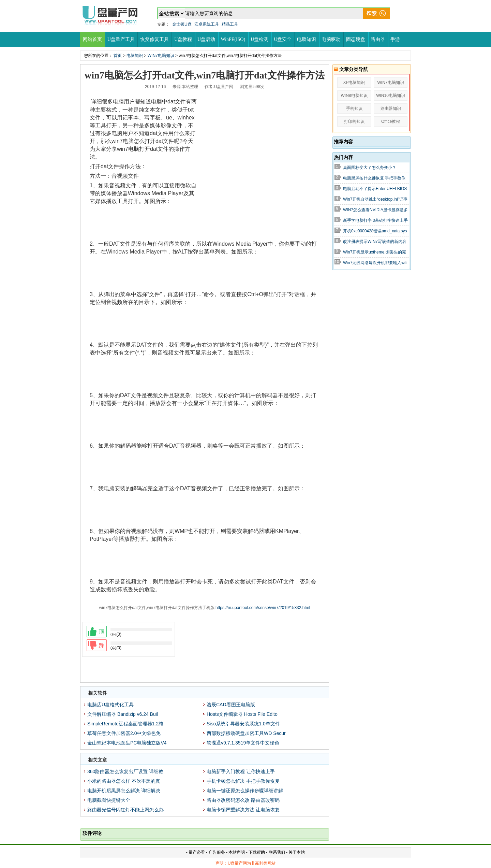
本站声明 (237, 852)
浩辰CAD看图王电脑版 (231, 705)
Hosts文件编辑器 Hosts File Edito (242, 714)
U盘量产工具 (121, 39)
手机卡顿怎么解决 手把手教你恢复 (243, 781)
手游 (395, 39)
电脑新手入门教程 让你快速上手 (241, 771)
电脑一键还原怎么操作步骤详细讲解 (245, 791)
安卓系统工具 (207, 24)
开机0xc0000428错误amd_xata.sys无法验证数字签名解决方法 (375, 231)
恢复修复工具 (154, 39)
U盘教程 (183, 39)
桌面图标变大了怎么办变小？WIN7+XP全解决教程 (370, 168)
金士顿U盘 (182, 24)
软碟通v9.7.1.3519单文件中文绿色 (243, 743)
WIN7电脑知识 (161, 56)
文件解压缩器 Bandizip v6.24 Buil (123, 714)
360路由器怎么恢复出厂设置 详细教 (125, 771)
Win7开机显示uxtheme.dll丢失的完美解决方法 (375, 252)
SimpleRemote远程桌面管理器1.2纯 (125, 724)
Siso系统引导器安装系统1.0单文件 (243, 724)
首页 (118, 56)
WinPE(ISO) (233, 39)
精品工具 (230, 24)
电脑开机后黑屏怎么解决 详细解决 (124, 791)
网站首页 (92, 39)
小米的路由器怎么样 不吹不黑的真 (124, 781)
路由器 (378, 39)
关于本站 (297, 852)
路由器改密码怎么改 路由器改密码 (243, 800)
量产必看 (197, 852)
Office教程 (391, 121)
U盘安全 (283, 39)
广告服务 (217, 852)
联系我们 (277, 852)
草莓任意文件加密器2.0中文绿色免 (124, 733)
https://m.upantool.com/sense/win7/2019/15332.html (263, 608)
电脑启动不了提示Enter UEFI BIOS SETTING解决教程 (375, 189)
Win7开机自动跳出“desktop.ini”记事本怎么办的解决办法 (375, 200)
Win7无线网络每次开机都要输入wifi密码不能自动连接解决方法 (375, 263)
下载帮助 (257, 852)
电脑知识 (307, 39)
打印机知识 (354, 121)
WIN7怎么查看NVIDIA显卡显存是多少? (375, 210)
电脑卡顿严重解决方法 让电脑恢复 (243, 810)
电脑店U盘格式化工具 (110, 705)
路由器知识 (391, 108)
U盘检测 (259, 39)
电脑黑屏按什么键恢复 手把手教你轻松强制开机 (374, 178)
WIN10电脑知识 (391, 96)
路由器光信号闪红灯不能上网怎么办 (125, 810)
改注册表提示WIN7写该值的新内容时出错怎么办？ (375, 242)
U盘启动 (206, 39)
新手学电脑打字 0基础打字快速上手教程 (375, 221)
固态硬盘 (356, 39)
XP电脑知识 (354, 83)
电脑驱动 (331, 39)
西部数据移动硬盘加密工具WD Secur (246, 733)
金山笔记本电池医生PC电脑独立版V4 (127, 743)
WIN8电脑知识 (354, 96)
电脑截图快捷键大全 (109, 800)
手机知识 (354, 108)
